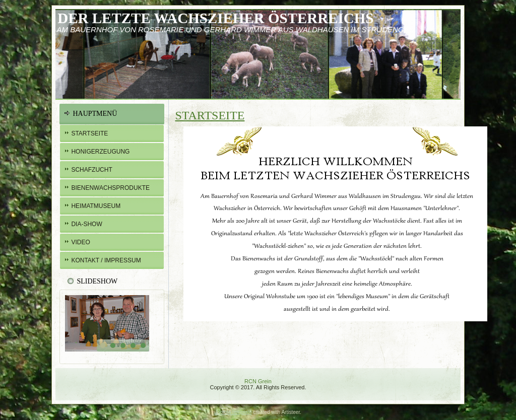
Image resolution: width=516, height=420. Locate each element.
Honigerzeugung (100, 152)
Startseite (89, 133)
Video (80, 242)
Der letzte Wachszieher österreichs (215, 18)
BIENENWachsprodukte (110, 188)
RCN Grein (258, 381)
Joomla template (233, 412)
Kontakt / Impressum (106, 260)
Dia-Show (86, 224)
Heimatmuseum (96, 206)
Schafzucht (91, 170)
